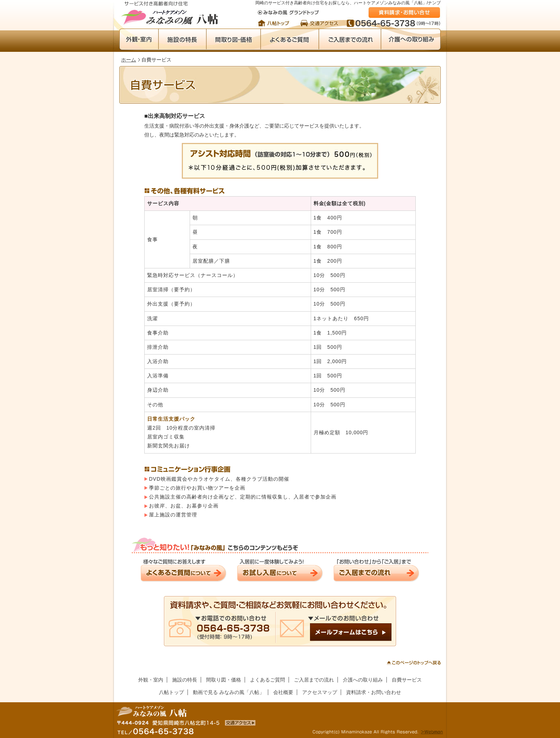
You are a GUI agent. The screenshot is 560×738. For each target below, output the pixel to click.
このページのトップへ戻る (414, 663)
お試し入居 (280, 570)
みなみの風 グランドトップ (288, 13)
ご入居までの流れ (350, 39)
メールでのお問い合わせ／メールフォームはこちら (280, 621)
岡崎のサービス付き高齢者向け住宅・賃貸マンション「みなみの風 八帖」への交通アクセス (240, 723)
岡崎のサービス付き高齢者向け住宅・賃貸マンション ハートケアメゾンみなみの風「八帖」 (171, 13)
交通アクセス (319, 23)
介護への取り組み (411, 39)
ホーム (129, 60)
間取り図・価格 (233, 39)
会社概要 (283, 692)
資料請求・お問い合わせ (404, 13)
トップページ (276, 23)
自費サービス (407, 680)
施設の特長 (182, 39)
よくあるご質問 (289, 39)
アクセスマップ (320, 692)
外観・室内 (139, 39)
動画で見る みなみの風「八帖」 (229, 692)
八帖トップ (171, 692)
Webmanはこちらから (432, 732)
